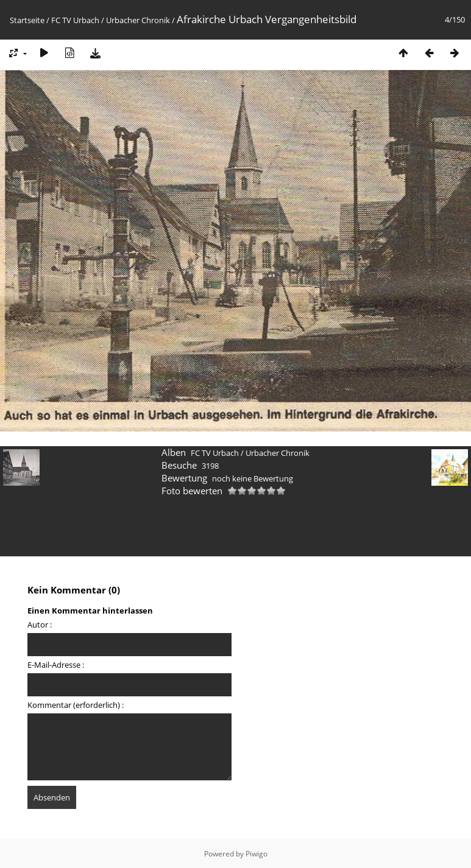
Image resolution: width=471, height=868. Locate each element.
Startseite (27, 20)
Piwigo (257, 854)
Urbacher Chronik (138, 20)
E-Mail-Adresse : (56, 665)
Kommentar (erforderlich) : (76, 705)
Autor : (40, 625)
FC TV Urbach (75, 20)
